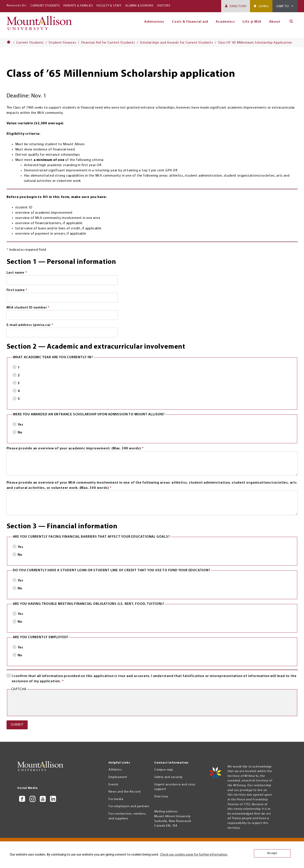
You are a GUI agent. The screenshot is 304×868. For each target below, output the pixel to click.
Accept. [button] (272, 853)
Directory (238, 6)
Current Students (45, 6)
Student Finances (62, 43)
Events (114, 785)
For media (116, 799)
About (275, 22)
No (20, 433)
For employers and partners (129, 806)
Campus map (164, 770)
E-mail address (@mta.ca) (38, 326)
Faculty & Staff (109, 6)
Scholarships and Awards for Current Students (177, 43)
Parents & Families (78, 6)
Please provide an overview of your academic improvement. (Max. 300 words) (83, 449)
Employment (118, 777)
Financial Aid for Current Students (108, 43)
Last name (25, 273)
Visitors (164, 6)
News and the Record (124, 792)
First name (25, 291)
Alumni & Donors (139, 6)
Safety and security (168, 777)
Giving (264, 6)
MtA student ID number (36, 308)
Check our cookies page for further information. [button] (194, 855)
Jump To (283, 6)
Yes (20, 425)
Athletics (115, 770)
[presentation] (44, 704)
